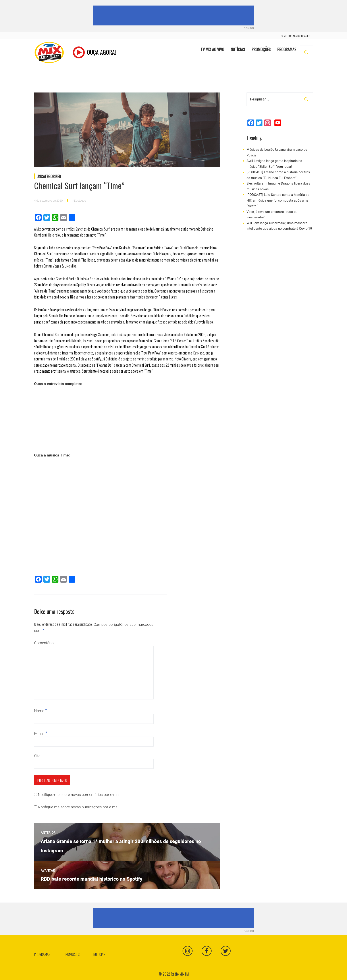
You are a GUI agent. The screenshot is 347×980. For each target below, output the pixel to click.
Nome (40, 711)
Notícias (238, 49)
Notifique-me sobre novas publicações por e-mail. (79, 807)
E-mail (40, 734)
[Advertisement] (174, 15)
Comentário (44, 643)
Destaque (80, 201)
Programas (287, 49)
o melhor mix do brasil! (296, 36)
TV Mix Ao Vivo (212, 49)
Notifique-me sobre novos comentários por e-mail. (80, 795)
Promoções (261, 49)
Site (37, 756)
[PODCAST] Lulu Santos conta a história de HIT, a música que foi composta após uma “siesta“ (278, 200)
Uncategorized (49, 176)
